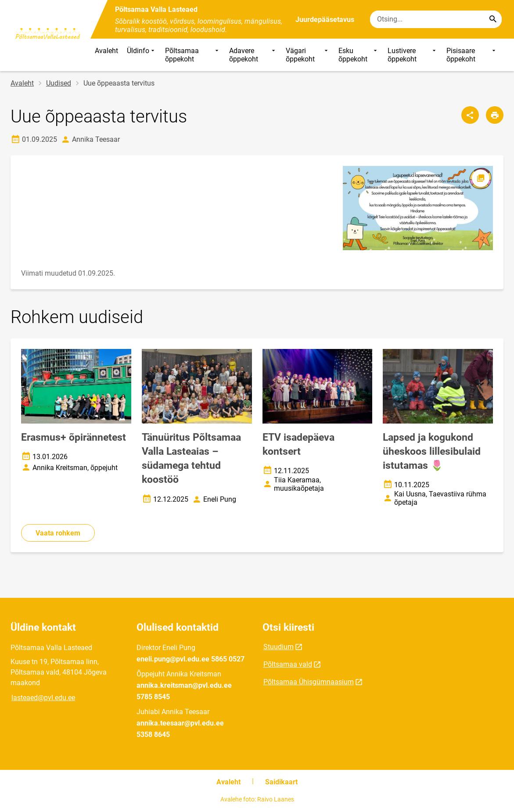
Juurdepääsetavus (325, 20)
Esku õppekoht (358, 55)
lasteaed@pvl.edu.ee (43, 698)
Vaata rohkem (58, 533)
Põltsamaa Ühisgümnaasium (309, 682)
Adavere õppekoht (253, 55)
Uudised (59, 83)
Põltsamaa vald (288, 664)
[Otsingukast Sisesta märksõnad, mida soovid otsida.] (436, 19)
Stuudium (279, 647)
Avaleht (106, 51)
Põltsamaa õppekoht (192, 55)
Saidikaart (281, 782)
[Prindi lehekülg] (495, 115)
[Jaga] (470, 115)
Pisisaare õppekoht (472, 55)
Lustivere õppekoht (413, 55)
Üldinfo (142, 55)
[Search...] (493, 19)
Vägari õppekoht (308, 55)
